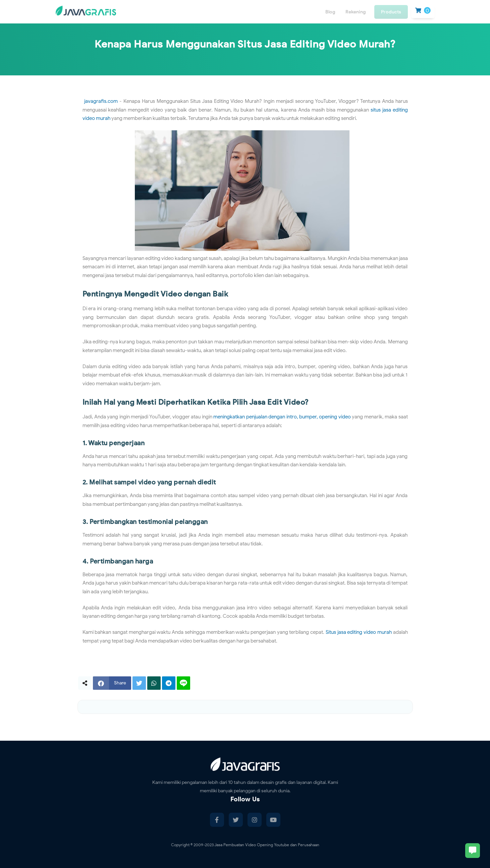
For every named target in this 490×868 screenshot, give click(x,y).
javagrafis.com (101, 101)
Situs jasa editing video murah (359, 632)
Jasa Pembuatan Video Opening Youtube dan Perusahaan (267, 845)
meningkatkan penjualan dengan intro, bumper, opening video (282, 417)
